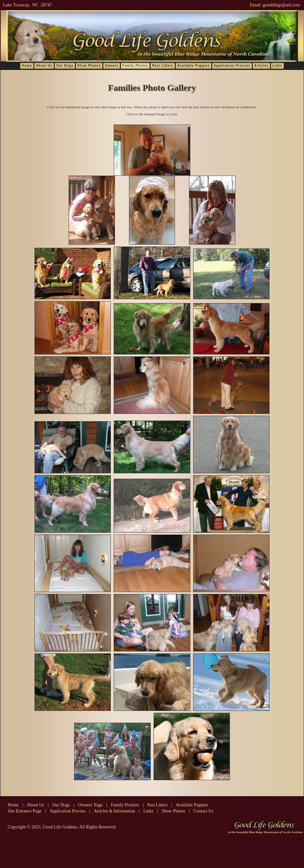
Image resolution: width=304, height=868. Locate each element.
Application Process (232, 66)
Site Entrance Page (25, 811)
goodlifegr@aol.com (281, 5)
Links (277, 66)
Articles (261, 66)
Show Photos (89, 66)
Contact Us (204, 811)
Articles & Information (114, 811)
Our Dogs (65, 66)
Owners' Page (91, 805)
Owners (112, 66)
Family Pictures (125, 805)
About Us (44, 66)
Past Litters (163, 66)
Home (27, 66)
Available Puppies (194, 66)
